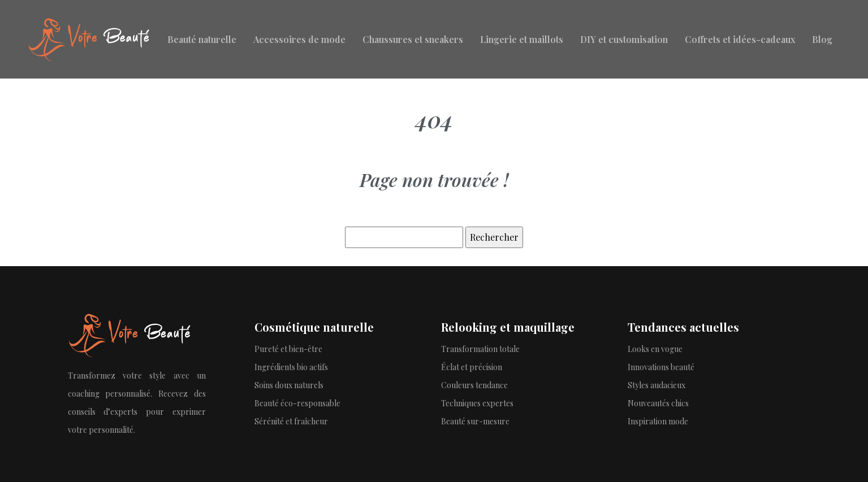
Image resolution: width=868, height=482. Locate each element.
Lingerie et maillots (522, 39)
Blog (822, 39)
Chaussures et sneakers (413, 39)
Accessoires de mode (299, 39)
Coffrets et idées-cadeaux (740, 39)
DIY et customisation (624, 39)
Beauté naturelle (202, 39)
